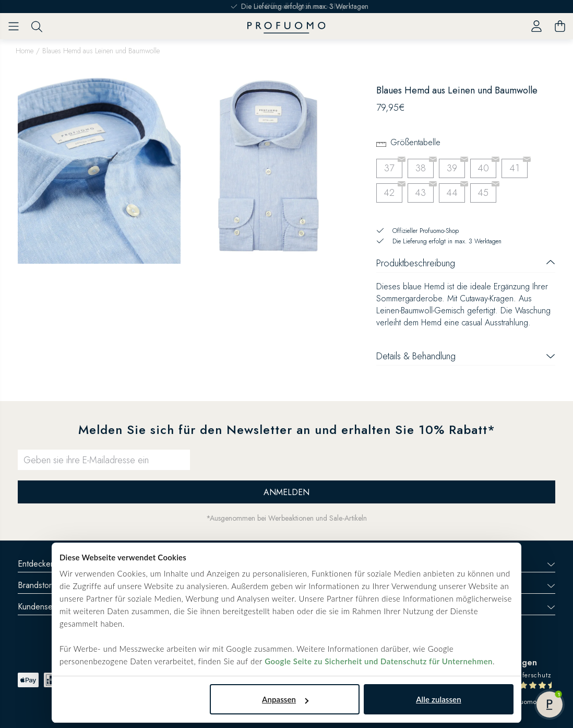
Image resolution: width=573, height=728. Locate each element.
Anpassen (285, 699)
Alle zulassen (438, 699)
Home (25, 51)
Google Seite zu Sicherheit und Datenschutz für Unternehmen (379, 661)
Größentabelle (415, 142)
